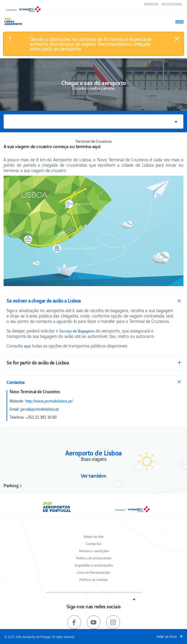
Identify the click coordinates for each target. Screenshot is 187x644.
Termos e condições (94, 550)
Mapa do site (93, 536)
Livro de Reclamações (93, 572)
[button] (93, 121)
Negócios (151, 4)
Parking (11, 485)
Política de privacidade (94, 558)
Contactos (93, 543)
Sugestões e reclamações (94, 565)
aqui (27, 346)
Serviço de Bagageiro (77, 331)
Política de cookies (93, 579)
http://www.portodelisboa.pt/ (49, 401)
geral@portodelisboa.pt (39, 409)
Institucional (172, 4)
